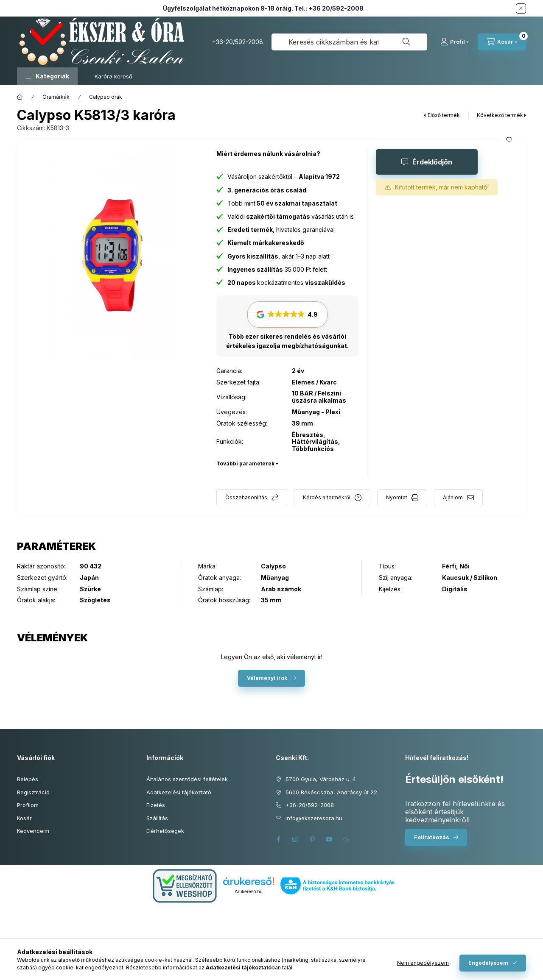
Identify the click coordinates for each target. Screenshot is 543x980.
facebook (278, 839)
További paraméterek (245, 464)
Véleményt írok (267, 678)
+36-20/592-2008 (238, 42)
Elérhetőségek (165, 831)
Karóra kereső (113, 76)
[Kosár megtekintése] (502, 42)
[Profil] (455, 42)
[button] (47, 76)
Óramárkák (56, 97)
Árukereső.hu (248, 891)
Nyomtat (397, 497)
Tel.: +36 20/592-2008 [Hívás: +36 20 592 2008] (329, 8)
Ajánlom (453, 497)
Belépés (28, 779)
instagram (295, 839)
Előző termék (444, 115)
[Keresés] (406, 42)
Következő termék (500, 115)
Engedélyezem (488, 963)
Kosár (24, 818)
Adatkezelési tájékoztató (179, 792)
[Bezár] (521, 8)
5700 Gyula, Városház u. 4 (321, 779)
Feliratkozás (432, 837)
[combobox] (349, 42)
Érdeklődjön (432, 162)
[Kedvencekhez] (509, 140)
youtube (329, 839)
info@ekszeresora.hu (314, 818)
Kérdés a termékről (327, 497)
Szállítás (157, 818)
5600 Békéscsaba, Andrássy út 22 (331, 792)
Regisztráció (33, 792)
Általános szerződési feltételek (187, 779)
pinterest (312, 839)
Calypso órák (106, 97)
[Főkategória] (20, 97)
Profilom (28, 805)
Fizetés (156, 805)
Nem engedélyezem (423, 963)
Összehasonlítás (246, 497)
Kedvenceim (33, 831)
